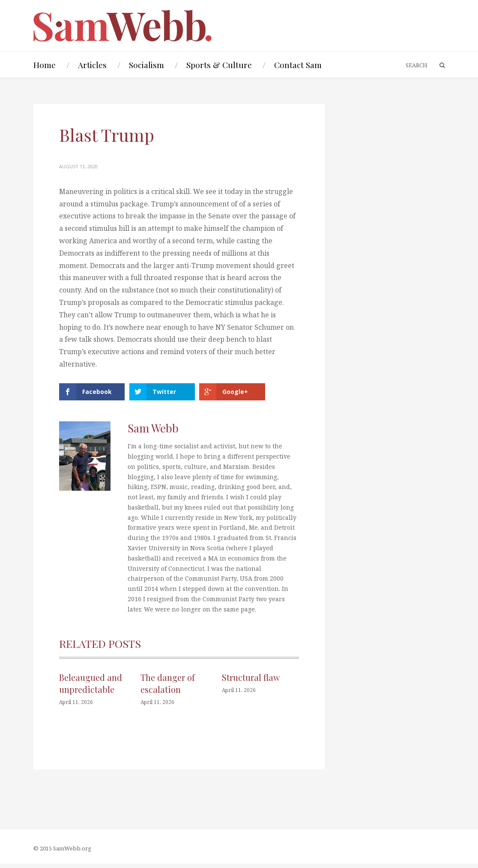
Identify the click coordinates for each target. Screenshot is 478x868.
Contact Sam (298, 65)
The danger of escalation (168, 688)
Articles (92, 65)
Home (45, 65)
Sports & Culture (219, 65)
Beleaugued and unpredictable (91, 688)
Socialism (146, 65)
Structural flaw (251, 682)
